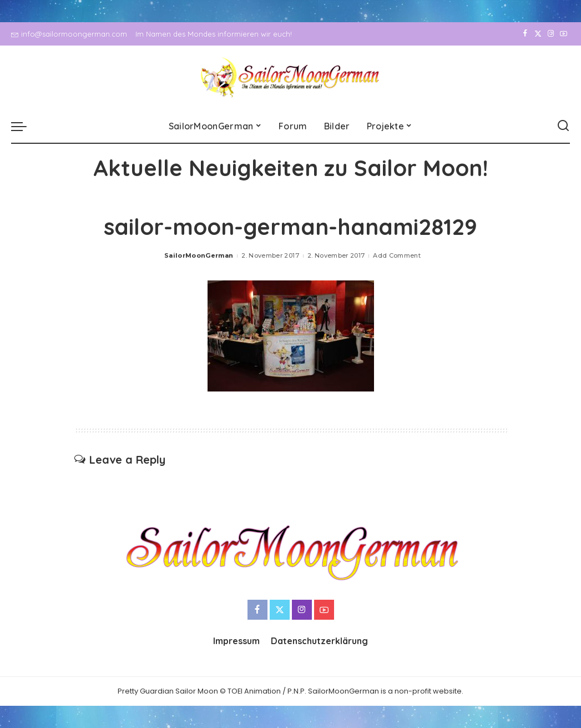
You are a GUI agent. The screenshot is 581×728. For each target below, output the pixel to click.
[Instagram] (551, 34)
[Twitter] (538, 34)
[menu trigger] (24, 126)
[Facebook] (525, 34)
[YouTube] (564, 34)
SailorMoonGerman (199, 255)
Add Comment (397, 255)
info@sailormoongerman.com (69, 34)
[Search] (563, 126)
